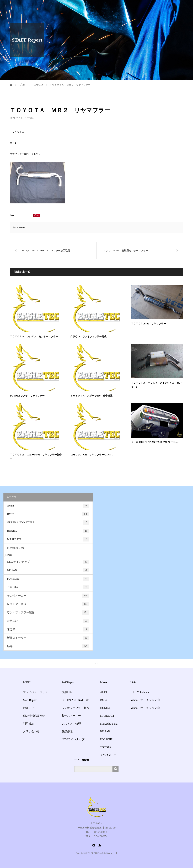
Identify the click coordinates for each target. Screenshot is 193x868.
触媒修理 (67, 731)
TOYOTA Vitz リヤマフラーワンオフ (92, 455)
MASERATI (48, 539)
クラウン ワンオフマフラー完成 (88, 337)
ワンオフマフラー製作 (48, 613)
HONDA (48, 531)
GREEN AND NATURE (48, 523)
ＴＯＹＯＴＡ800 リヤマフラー (148, 324)
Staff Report (121, 6)
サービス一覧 (101, 6)
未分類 (48, 629)
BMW (48, 514)
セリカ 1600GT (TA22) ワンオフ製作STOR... (155, 442)
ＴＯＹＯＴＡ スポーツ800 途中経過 (91, 396)
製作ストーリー (48, 638)
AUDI (48, 506)
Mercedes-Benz (16, 548)
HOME (84, 6)
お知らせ (138, 6)
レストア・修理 (48, 604)
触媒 (48, 646)
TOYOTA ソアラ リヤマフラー (27, 396)
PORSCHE (48, 579)
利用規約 (29, 724)
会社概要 (154, 6)
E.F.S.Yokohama (140, 692)
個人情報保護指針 (34, 716)
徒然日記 (48, 621)
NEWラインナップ (48, 562)
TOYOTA (29, 118)
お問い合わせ (173, 6)
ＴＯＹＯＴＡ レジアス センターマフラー (34, 337)
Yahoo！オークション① (145, 700)
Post (12, 215)
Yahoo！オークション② (145, 708)
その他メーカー (48, 596)
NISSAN (48, 570)
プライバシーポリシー (37, 692)
